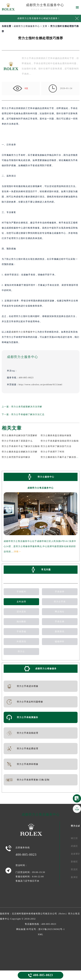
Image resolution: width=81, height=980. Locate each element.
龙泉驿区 (76, 854)
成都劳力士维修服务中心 (27, 26)
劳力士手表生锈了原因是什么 (17, 441)
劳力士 (21, 651)
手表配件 (21, 592)
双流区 (74, 869)
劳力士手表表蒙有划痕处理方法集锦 (60, 441)
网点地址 (60, 612)
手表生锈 (60, 622)
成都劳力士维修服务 (46, 669)
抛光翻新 (21, 622)
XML (40, 934)
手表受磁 (21, 631)
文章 (45, 26)
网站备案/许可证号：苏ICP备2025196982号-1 (40, 929)
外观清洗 (21, 641)
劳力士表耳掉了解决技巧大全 (56, 446)
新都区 (74, 862)
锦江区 (74, 838)
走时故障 (21, 602)
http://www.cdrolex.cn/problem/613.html (41, 384)
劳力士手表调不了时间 (52, 452)
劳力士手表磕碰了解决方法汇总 (28, 414)
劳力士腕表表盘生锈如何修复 (56, 435)
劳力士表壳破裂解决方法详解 (27, 407)
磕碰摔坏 (60, 641)
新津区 (74, 877)
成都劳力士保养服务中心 (24, 332)
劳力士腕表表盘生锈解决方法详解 (20, 452)
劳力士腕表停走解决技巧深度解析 (20, 435)
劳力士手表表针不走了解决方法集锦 (21, 446)
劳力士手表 (60, 602)
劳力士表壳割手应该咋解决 (16, 457)
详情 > (17, 552)
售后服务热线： (41, 924)
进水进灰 (21, 612)
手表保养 (60, 592)
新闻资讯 (60, 631)
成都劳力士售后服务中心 (45, 5)
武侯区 (74, 846)
